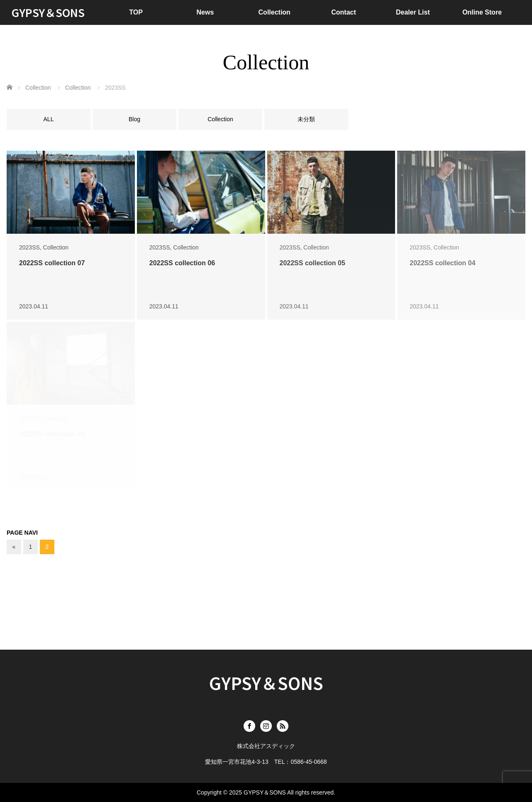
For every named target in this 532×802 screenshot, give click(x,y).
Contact (344, 12)
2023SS (29, 247)
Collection (275, 12)
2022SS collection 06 (182, 263)
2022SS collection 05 (312, 263)
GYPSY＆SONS (48, 12)
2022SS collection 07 (52, 263)
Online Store (482, 12)
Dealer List (413, 12)
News (205, 12)
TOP (136, 12)
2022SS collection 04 (442, 263)
